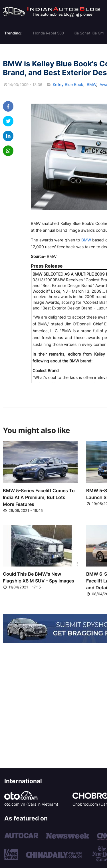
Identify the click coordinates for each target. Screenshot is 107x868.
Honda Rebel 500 (49, 33)
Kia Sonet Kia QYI (89, 33)
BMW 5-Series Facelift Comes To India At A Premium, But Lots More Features (39, 497)
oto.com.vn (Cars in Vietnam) (31, 804)
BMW (91, 84)
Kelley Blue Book (68, 84)
